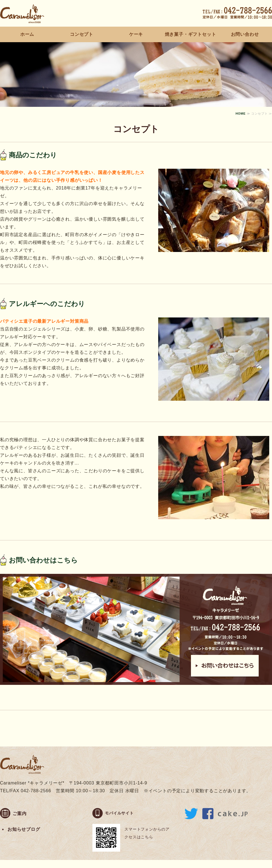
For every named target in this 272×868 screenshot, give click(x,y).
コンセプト (82, 34)
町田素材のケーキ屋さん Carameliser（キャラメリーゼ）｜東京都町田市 (22, 13)
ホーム (27, 34)
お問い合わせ (245, 34)
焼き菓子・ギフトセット (191, 34)
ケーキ (136, 34)
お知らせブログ (24, 829)
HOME (241, 113)
